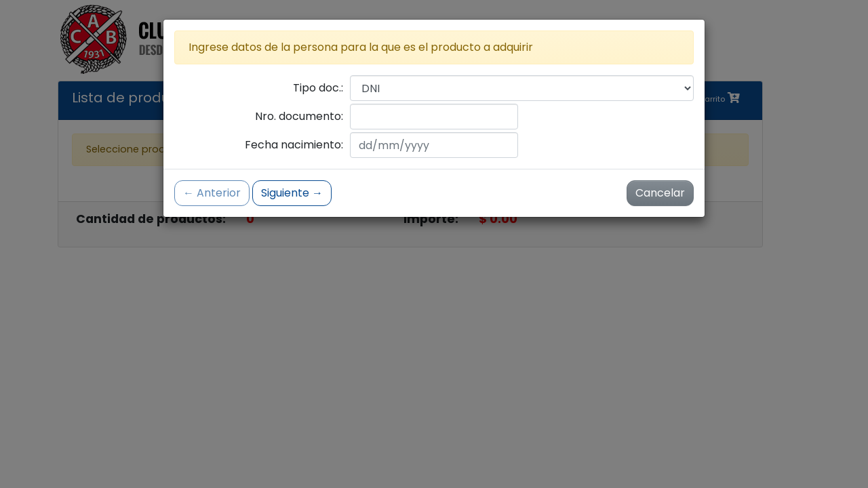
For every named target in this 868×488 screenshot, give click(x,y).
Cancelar (660, 193)
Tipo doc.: (318, 88)
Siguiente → (292, 193)
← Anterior (212, 193)
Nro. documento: (299, 116)
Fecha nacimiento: (294, 145)
